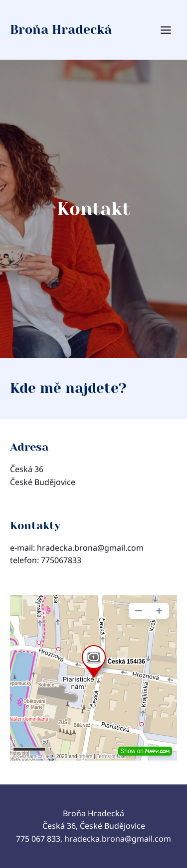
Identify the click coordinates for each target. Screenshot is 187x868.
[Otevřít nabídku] (173, 30)
